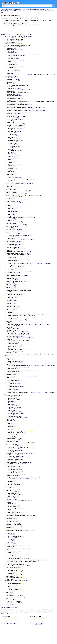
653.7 (14, 242)
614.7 (54, 76)
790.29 (34, 55)
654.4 (13, 64)
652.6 (18, 355)
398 (32, 110)
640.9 (28, 265)
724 (33, 104)
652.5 (24, 230)
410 (36, 110)
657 (13, 290)
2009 (24, 25)
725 (12, 105)
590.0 (23, 323)
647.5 (13, 166)
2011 (29, 25)
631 (21, 470)
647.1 (14, 146)
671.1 (15, 568)
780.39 (29, 37)
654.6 (12, 52)
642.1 (13, 151)
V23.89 (19, 449)
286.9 (45, 270)
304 (26, 195)
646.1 (11, 203)
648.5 (32, 111)
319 (6, 364)
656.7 (21, 61)
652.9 (15, 352)
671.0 (15, 566)
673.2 (14, 213)
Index (7, 633)
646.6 (13, 75)
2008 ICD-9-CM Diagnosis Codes (12, 9)
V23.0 (13, 448)
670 (34, 222)
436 (37, 113)
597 (35, 76)
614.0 (44, 76)
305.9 (43, 362)
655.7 (20, 186)
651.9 (16, 510)
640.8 (14, 361)
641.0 (21, 67)
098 (28, 258)
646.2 (14, 85)
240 (27, 528)
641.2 (14, 264)
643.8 (26, 577)
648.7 (20, 105)
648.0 (13, 140)
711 (5, 105)
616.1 (27, 562)
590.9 (28, 323)
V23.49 (20, 451)
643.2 (27, 580)
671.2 (21, 521)
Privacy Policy (9, 638)
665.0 (22, 486)
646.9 (14, 49)
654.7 (13, 554)
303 (29, 362)
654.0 (18, 72)
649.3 (16, 120)
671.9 (13, 524)
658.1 (18, 206)
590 (28, 76)
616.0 (23, 114)
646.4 (17, 384)
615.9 (29, 222)
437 (40, 113)
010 (24, 543)
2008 (10, 635)
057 (37, 574)
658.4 (13, 88)
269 (27, 346)
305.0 (34, 362)
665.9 (16, 337)
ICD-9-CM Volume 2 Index (7, 35)
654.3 (17, 314)
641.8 (19, 271)
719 (8, 105)
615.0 (25, 222)
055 (34, 574)
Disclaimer (15, 638)
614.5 (49, 76)
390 (29, 110)
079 (40, 574)
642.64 (4, 622)
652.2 (29, 107)
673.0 (14, 84)
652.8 (17, 248)
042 (27, 574)
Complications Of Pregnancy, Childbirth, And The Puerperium (36, 9)
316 (51, 362)
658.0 (18, 394)
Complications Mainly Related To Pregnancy (13, 11)
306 (47, 362)
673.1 (19, 90)
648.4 (11, 364)
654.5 (18, 315)
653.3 (12, 125)
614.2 (32, 489)
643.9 (39, 575)
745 (24, 111)
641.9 (14, 262)
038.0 (24, 490)
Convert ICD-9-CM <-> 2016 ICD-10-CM (40, 634)
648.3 (17, 142)
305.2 (38, 362)
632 (33, 183)
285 (25, 91)
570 (22, 376)
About (5, 638)
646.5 (19, 96)
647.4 (13, 157)
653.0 (15, 58)
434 (33, 113)
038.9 (29, 490)
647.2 (13, 175)
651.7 (32, 245)
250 (27, 188)
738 (15, 105)
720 (29, 104)
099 (28, 572)
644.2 (24, 198)
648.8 (39, 55)
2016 (33, 638)
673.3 (13, 218)
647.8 (19, 154)
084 (22, 343)
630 (26, 288)
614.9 (7, 78)
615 (11, 78)
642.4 (15, 43)
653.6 (17, 291)
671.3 (12, 522)
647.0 (13, 169)
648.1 (13, 171)
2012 (32, 25)
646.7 (26, 94)
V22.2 (26, 47)
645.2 (14, 435)
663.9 (16, 53)
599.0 (39, 76)
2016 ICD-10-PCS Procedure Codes (39, 635)
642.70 (14, 622)
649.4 (12, 226)
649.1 (12, 387)
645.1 (14, 434)
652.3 (20, 390)
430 (30, 113)
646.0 (16, 399)
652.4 (16, 229)
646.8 (15, 102)
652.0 (13, 557)
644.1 (16, 232)
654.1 (18, 247)
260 (24, 346)
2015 (39, 25)
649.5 (12, 499)
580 (28, 379)
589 (32, 379)
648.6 (43, 110)
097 (25, 513)
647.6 (14, 177)
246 (30, 528)
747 (28, 111)
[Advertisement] (18, 30)
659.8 (17, 581)
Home (2, 9)
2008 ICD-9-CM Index (36, 627)
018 (27, 543)
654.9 (22, 56)
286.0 (40, 270)
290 (26, 362)
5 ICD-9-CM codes (13, 21)
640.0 (18, 279)
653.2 (11, 123)
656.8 (13, 244)
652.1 (20, 108)
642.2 (15, 148)
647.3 (15, 172)
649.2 (18, 99)
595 (31, 76)
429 (39, 110)
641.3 (50, 270)
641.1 (15, 66)
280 (22, 91)
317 (54, 362)
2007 (14, 635)
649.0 (12, 495)
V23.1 (33, 454)
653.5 (14, 70)
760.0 (20, 41)
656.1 (29, 473)
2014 (36, 25)
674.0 (45, 113)
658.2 (21, 207)
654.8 (17, 60)
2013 (34, 25)
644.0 (25, 396)
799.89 (10, 607)
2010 (27, 25)
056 (22, 475)
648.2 (30, 91)
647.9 (14, 152)
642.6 (23, 38)
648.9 (20, 82)
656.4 (19, 182)
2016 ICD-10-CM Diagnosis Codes (39, 633)
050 (30, 574)
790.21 (29, 55)
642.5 (13, 440)
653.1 (20, 122)
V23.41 (18, 452)
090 (22, 513)
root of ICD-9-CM (25, 627)
